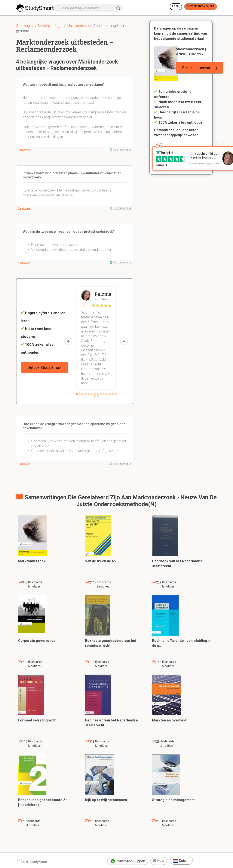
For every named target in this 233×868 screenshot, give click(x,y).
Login (176, 6)
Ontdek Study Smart (201, 6)
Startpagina (25, 26)
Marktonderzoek (79, 26)
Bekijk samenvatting (200, 68)
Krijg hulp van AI (122, 150)
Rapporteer (24, 150)
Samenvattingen (50, 26)
